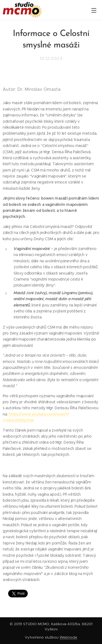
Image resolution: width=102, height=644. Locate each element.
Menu (94, 10)
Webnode (68, 637)
